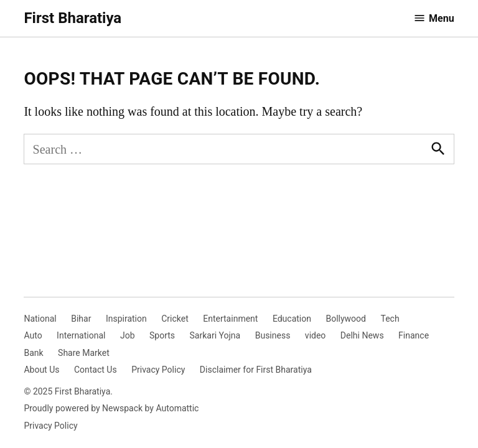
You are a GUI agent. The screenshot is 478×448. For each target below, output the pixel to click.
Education (292, 319)
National (40, 319)
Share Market (84, 353)
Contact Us (96, 370)
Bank (33, 353)
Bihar (81, 319)
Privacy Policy (158, 370)
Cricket (175, 319)
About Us (41, 370)
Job (128, 335)
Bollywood (346, 319)
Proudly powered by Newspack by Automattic (111, 408)
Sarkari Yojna (215, 335)
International (81, 335)
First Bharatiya (73, 18)
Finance (414, 335)
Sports (162, 335)
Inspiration (126, 319)
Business (273, 335)
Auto (33, 335)
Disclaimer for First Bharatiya (256, 370)
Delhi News (362, 335)
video (316, 335)
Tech (390, 319)
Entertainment (230, 319)
